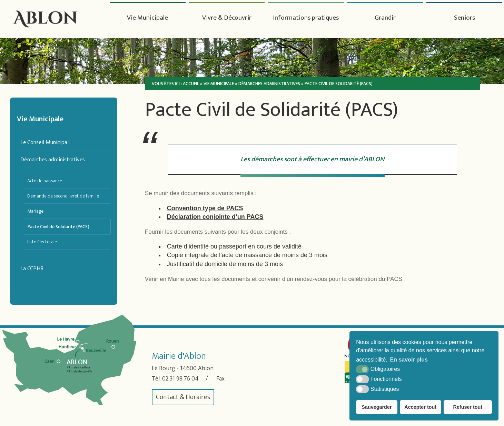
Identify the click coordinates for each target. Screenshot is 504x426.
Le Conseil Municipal (45, 142)
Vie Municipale (148, 18)
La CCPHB (32, 268)
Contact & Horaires (183, 397)
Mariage (35, 211)
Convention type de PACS (205, 208)
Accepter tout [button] (420, 407)
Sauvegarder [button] (377, 407)
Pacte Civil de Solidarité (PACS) (58, 227)
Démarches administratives (53, 159)
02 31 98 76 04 (183, 379)
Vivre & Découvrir (227, 18)
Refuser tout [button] (468, 407)
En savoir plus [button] (409, 360)
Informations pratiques (306, 18)
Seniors (464, 18)
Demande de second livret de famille (63, 196)
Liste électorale (42, 242)
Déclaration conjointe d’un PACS (215, 217)
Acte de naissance (45, 181)
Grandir (385, 18)
